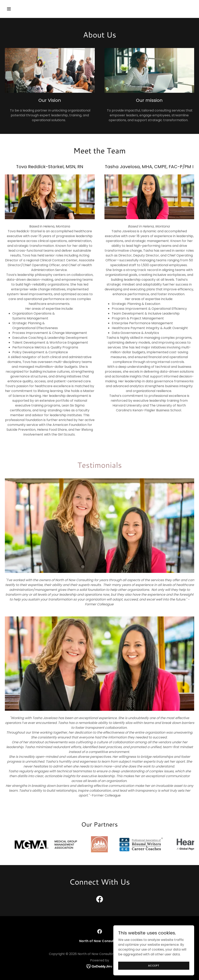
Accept (154, 974)
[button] (27, 9)
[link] (100, 900)
